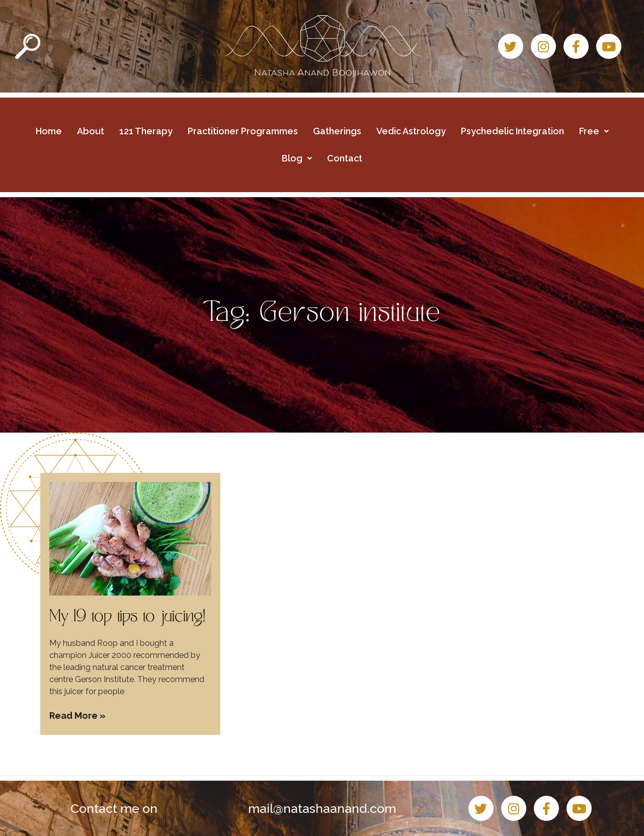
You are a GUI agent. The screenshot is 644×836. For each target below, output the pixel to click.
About (91, 131)
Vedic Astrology (411, 131)
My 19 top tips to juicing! (127, 618)
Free (594, 131)
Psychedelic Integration (512, 131)
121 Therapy (146, 131)
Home (49, 131)
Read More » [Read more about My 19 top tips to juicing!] (77, 716)
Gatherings (337, 131)
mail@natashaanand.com (322, 808)
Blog (297, 158)
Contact (345, 158)
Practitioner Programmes (243, 131)
